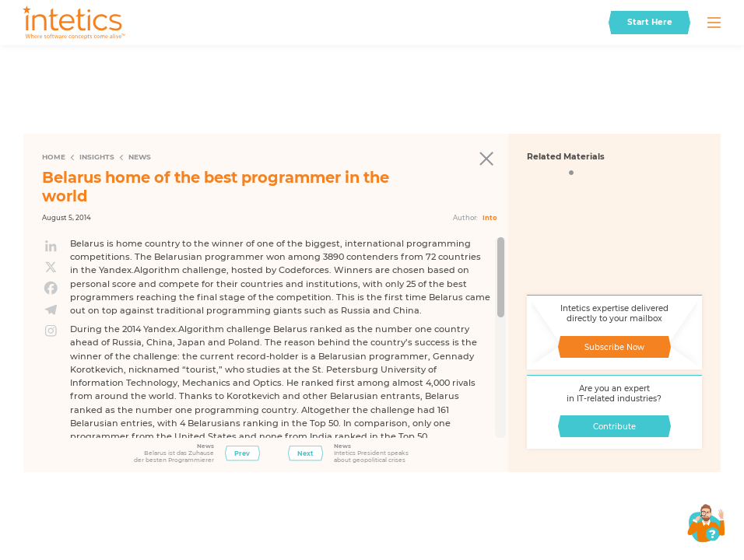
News (140, 157)
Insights (97, 157)
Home (54, 157)
